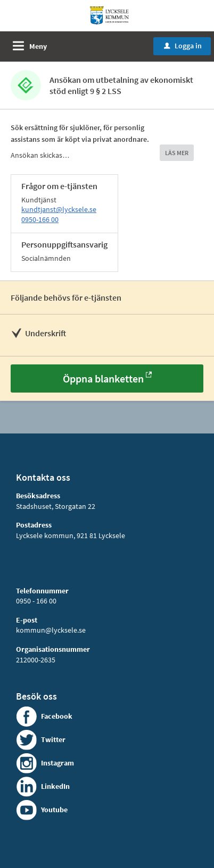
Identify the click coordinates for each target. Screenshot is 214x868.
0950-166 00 (40, 219)
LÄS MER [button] (177, 153)
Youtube (54, 810)
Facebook (57, 716)
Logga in (183, 46)
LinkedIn (55, 786)
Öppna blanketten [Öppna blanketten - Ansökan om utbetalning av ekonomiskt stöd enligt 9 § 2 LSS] (103, 378)
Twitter (53, 739)
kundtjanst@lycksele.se (59, 209)
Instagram (57, 763)
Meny (38, 46)
